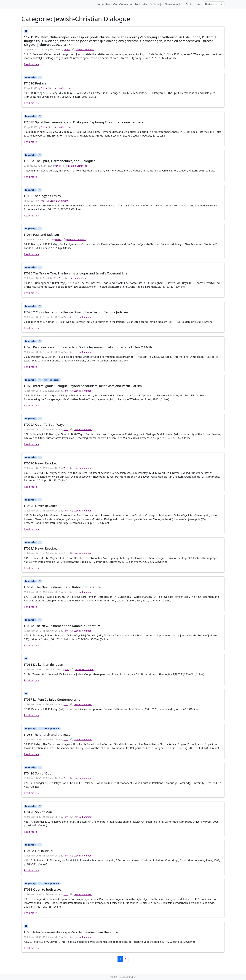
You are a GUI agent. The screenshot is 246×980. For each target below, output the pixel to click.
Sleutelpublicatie (52, 380)
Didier (67, 49)
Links (197, 4)
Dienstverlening (174, 4)
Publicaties (141, 4)
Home (100, 4)
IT (26, 31)
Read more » (31, 64)
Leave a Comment (85, 49)
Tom (42, 201)
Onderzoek (126, 4)
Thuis (189, 4)
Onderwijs (156, 4)
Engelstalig (30, 77)
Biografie (111, 4)
